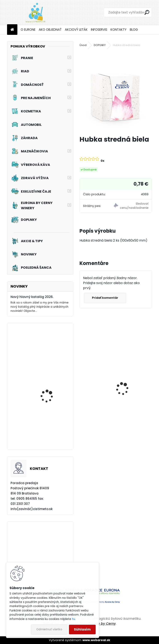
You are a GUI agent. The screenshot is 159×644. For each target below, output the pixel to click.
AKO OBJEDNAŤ (50, 30)
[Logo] (36, 12)
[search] (147, 12)
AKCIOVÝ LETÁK (76, 30)
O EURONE (28, 30)
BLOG (134, 30)
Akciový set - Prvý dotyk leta (52, 435)
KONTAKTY (119, 30)
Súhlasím (82, 629)
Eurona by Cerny (102, 624)
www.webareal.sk (96, 640)
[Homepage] (12, 30)
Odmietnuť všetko (49, 629)
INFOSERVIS (99, 30)
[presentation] (82, 382)
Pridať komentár (106, 298)
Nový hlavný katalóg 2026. (32, 297)
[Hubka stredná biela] (116, 92)
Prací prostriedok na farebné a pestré (134, 409)
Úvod (83, 45)
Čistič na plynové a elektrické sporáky (97, 408)
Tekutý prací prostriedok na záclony (52, 361)
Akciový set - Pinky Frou (51, 393)
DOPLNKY (100, 45)
